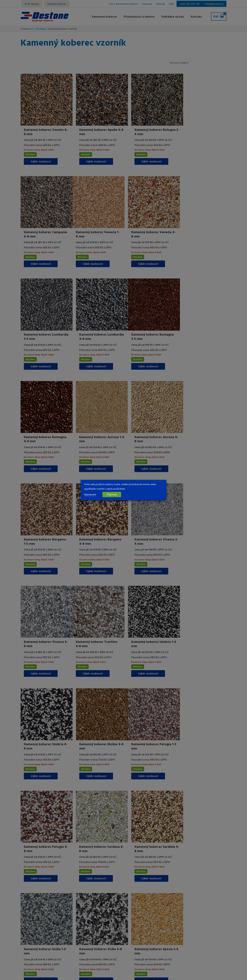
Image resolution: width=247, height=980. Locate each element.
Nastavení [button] (90, 494)
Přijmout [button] (112, 494)
